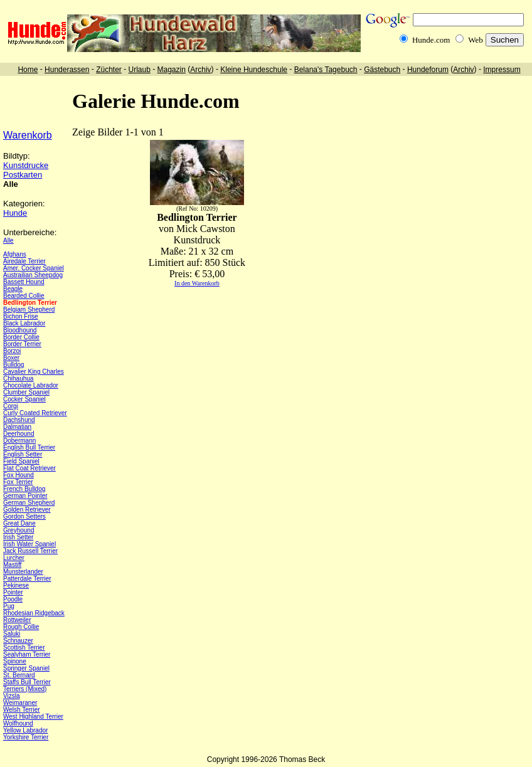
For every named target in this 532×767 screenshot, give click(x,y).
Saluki (12, 634)
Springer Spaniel (26, 668)
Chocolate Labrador (31, 385)
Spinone (15, 661)
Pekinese (16, 585)
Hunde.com (431, 40)
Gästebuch (382, 70)
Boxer (11, 358)
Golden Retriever (27, 510)
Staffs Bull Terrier (27, 682)
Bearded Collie (24, 296)
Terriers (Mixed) (25, 689)
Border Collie (21, 337)
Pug (9, 606)
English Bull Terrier (29, 447)
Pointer (13, 592)
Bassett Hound (24, 282)
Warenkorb (28, 135)
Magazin (172, 70)
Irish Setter (18, 537)
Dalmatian (17, 427)
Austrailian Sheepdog (33, 275)
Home (28, 70)
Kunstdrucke (26, 165)
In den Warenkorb (197, 283)
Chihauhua (18, 378)
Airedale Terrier (24, 261)
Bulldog (13, 365)
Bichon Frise (21, 316)
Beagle (13, 289)
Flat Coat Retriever (29, 468)
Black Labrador (24, 323)
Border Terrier (22, 344)
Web (476, 40)
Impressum (502, 70)
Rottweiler (17, 620)
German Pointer (25, 496)
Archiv (200, 70)
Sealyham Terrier (27, 654)
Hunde (15, 213)
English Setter (23, 454)
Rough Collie (21, 627)
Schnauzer (18, 641)
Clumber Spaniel (26, 392)
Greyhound (19, 530)
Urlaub (139, 70)
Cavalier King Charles (34, 372)
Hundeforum (428, 70)
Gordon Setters (24, 516)
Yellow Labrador (25, 730)
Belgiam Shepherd (29, 309)
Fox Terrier (18, 482)
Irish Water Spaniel (29, 544)
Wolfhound (18, 723)
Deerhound (19, 434)
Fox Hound (19, 475)
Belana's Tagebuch (326, 70)
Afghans (15, 254)
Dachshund (19, 420)
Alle (8, 241)
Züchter (109, 70)
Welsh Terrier (22, 710)
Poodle (13, 599)
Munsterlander (23, 572)
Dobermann (19, 441)
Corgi (11, 406)
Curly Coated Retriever (35, 413)
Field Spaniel (21, 461)
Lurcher (14, 558)
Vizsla (12, 696)
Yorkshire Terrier (26, 737)
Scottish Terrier (24, 648)
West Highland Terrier (33, 717)
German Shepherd (29, 503)
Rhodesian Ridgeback (34, 613)
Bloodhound (20, 330)
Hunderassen (67, 70)
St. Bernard (19, 675)
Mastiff (12, 565)
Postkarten (23, 175)
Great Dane (19, 523)
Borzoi (12, 351)
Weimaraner (20, 703)
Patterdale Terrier (27, 579)
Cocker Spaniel (24, 399)
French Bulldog (24, 489)
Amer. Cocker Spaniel (34, 268)
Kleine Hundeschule (254, 70)
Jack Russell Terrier (30, 551)
